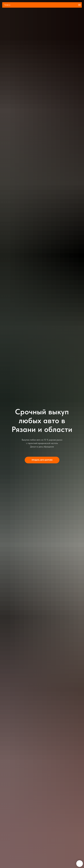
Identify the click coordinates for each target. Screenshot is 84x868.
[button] (42, 460)
